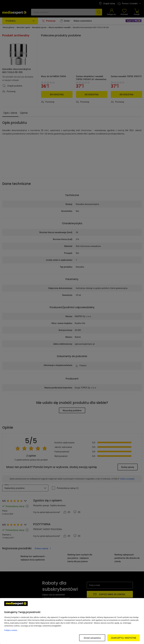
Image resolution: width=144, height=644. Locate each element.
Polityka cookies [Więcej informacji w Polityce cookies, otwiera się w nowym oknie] (11, 630)
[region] (72, 621)
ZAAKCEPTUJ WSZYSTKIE (124, 638)
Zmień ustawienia (92, 638)
